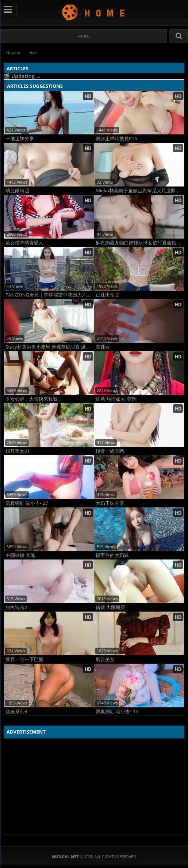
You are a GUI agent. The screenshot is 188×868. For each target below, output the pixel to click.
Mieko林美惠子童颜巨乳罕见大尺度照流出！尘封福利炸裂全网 (140, 191)
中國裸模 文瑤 (20, 555)
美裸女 (103, 347)
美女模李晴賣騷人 (24, 243)
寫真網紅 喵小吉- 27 (27, 503)
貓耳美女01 (18, 451)
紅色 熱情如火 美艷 (116, 399)
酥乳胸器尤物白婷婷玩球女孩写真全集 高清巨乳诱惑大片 (140, 243)
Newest (13, 53)
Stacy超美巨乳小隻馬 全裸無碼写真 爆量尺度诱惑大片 (50, 347)
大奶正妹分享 (110, 503)
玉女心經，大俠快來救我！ (34, 399)
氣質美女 (105, 659)
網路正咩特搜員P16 (116, 139)
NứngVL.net (94, 12)
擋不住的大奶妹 (112, 555)
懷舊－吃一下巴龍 (24, 659)
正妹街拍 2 (107, 295)
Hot (33, 53)
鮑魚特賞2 (16, 607)
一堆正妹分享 (20, 139)
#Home (84, 36)
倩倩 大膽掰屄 (110, 607)
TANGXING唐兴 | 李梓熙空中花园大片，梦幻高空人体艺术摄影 (50, 295)
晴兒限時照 (17, 191)
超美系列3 (16, 712)
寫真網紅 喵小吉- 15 (117, 712)
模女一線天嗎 (110, 451)
